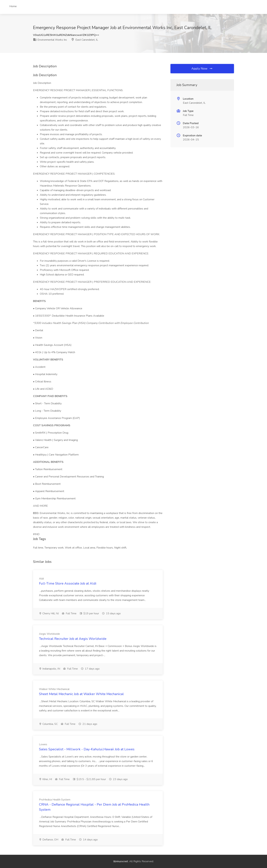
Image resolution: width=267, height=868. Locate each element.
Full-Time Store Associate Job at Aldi (68, 583)
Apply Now (202, 69)
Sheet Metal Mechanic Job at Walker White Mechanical (81, 694)
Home (13, 6)
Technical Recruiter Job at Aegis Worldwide (73, 639)
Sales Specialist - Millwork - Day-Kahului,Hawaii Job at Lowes (87, 749)
